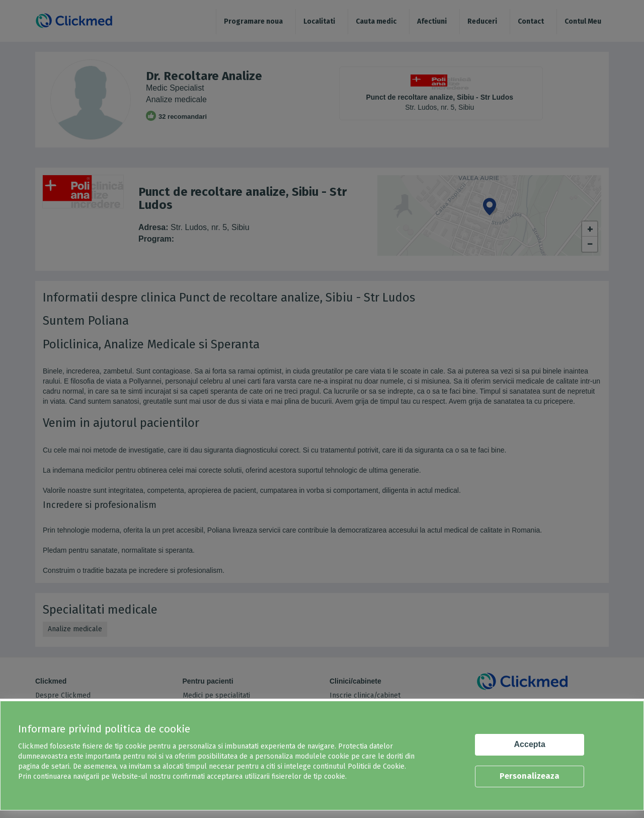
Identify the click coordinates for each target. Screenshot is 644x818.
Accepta (530, 744)
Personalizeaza (530, 776)
